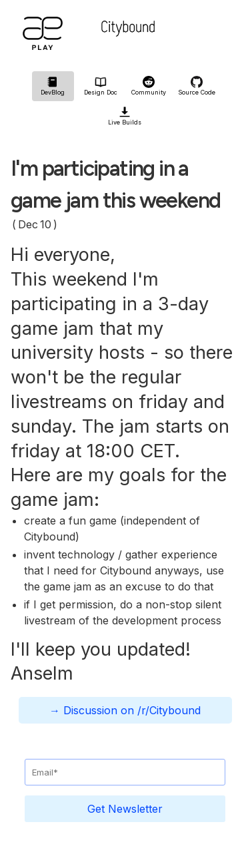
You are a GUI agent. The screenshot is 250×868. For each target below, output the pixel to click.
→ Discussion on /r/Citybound (125, 710)
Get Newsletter (125, 809)
